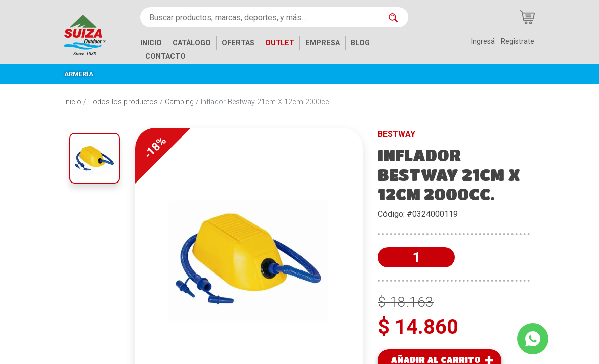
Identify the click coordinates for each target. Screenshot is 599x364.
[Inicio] (93, 34)
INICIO (151, 43)
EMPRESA (323, 43)
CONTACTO (165, 56)
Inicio (73, 102)
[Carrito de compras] (527, 17)
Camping (179, 102)
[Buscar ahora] (395, 18)
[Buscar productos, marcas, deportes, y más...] (261, 17)
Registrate (518, 42)
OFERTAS (238, 43)
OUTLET (280, 43)
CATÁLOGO (192, 43)
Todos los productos (123, 102)
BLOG (360, 43)
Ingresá (483, 42)
